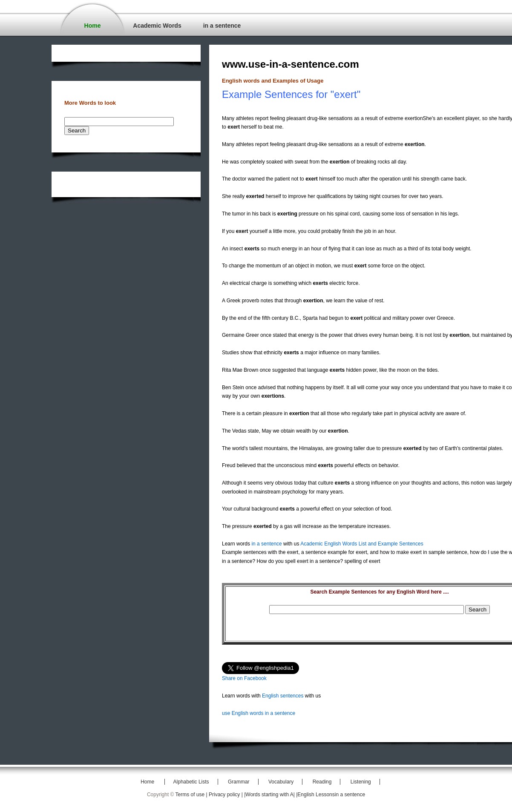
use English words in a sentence (259, 713)
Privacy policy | (226, 795)
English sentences (283, 696)
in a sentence (222, 26)
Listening (361, 782)
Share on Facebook (244, 678)
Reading (322, 782)
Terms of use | (192, 795)
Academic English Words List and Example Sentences (362, 544)
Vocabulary (281, 782)
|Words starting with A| (270, 795)
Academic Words (157, 26)
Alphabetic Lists (191, 782)
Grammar (239, 782)
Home (93, 26)
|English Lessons (315, 795)
